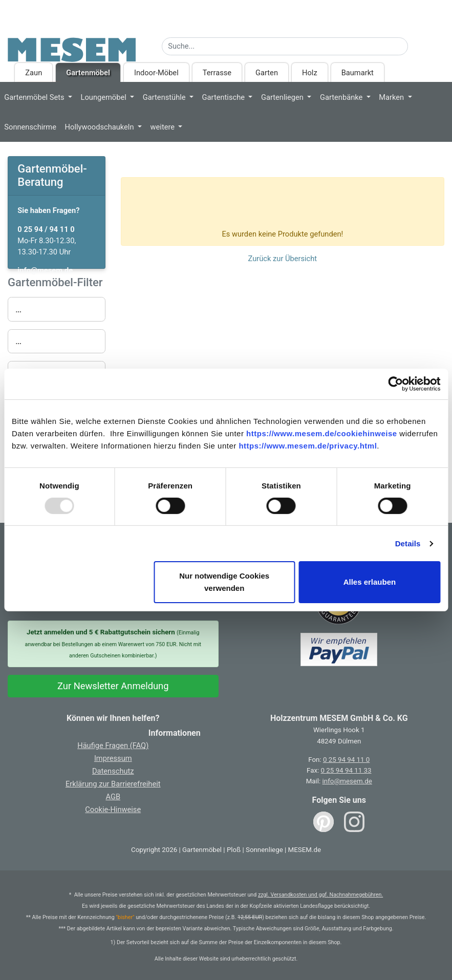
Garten (267, 73)
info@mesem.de (347, 781)
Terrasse (217, 73)
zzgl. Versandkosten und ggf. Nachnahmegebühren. (320, 895)
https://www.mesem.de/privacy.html (308, 446)
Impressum (113, 758)
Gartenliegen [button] (283, 97)
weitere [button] (164, 127)
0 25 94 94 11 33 (346, 770)
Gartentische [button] (224, 97)
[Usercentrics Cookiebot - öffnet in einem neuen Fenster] (395, 384)
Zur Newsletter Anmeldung (113, 686)
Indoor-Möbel (156, 73)
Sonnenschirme (30, 127)
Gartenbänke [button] (342, 97)
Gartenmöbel (88, 73)
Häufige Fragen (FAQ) (113, 745)
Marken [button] (392, 97)
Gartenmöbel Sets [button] (35, 97)
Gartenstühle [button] (165, 97)
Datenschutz (113, 771)
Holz (310, 73)
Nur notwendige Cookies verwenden (224, 582)
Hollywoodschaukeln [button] (101, 127)
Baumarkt (358, 73)
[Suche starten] (415, 44)
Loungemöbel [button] (105, 97)
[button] (57, 309)
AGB (113, 797)
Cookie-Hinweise (113, 809)
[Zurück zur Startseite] (72, 47)
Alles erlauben (370, 582)
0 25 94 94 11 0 (346, 760)
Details (408, 544)
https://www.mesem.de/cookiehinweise (322, 433)
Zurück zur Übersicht (283, 259)
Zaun (34, 73)
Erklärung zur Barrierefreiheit (113, 784)
